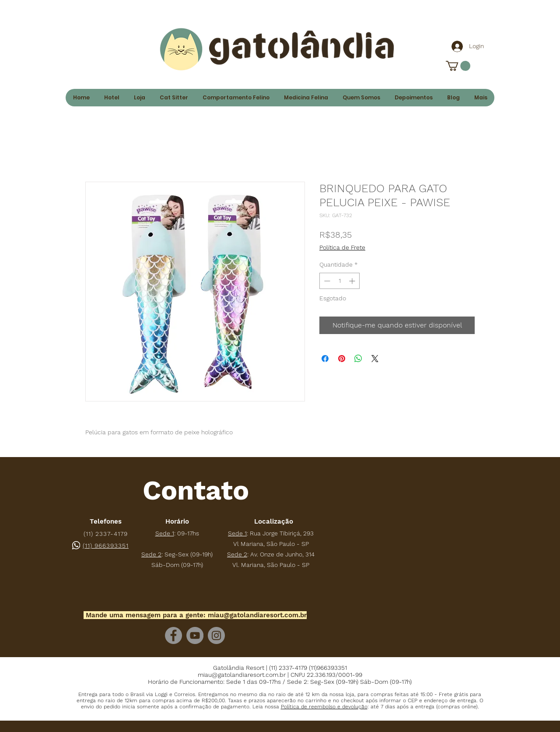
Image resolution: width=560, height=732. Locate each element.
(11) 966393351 (106, 545)
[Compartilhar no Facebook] (325, 359)
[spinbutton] (339, 281)
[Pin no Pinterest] (342, 359)
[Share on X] (375, 359)
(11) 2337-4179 (106, 534)
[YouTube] (195, 635)
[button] (324, 707)
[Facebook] (173, 635)
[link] (458, 66)
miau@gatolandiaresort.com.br (257, 615)
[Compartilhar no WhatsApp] (358, 359)
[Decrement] (326, 281)
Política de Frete (342, 247)
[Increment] (353, 281)
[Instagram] (216, 635)
